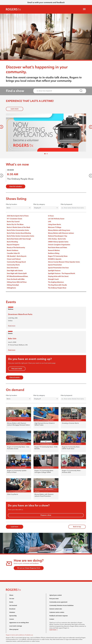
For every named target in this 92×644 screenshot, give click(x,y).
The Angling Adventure (56, 282)
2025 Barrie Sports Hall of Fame (18, 216)
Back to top (77, 527)
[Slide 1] (47, 154)
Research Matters (54, 250)
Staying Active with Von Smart (58, 276)
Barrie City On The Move (15, 224)
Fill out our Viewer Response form (29, 568)
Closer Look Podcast (14, 259)
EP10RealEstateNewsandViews (17, 276)
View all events (15, 377)
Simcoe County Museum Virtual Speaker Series (64, 262)
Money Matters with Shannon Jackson (61, 233)
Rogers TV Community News (58, 256)
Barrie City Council (13, 222)
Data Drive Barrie (13, 268)
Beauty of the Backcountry (16, 248)
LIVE (50, 222)
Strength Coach (53, 279)
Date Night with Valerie (15, 271)
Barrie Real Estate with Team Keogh (19, 239)
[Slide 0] (45, 154)
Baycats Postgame (13, 245)
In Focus (51, 216)
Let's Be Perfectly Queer (56, 219)
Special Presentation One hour (58, 268)
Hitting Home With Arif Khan (17, 282)
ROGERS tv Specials (55, 259)
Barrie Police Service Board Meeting (19, 233)
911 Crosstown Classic (15, 219)
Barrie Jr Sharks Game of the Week (19, 227)
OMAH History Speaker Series (58, 242)
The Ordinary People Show (20, 179)
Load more (15, 527)
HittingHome (11, 288)
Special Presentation (55, 265)
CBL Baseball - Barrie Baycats (17, 256)
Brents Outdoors (13, 250)
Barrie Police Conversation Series (18, 230)
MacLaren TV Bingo (55, 227)
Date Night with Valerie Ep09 (17, 273)
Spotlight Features (54, 271)
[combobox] (58, 91)
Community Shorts (13, 265)
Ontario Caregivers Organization (59, 245)
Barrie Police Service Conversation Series (20, 236)
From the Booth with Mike (16, 279)
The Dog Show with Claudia (57, 285)
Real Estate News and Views (57, 248)
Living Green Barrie (54, 224)
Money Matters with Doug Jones (59, 230)
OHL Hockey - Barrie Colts (57, 239)
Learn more (15, 109)
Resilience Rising (54, 253)
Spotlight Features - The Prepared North (62, 273)
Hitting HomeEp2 (13, 285)
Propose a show (46, 515)
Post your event (17, 369)
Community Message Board (16, 262)
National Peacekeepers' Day (58, 236)
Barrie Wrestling (12, 242)
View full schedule (16, 186)
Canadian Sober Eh (13, 253)
